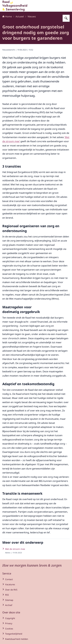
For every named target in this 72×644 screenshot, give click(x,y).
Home (7, 16)
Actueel (20, 16)
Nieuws (32, 16)
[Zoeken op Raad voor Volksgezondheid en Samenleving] (66, 18)
